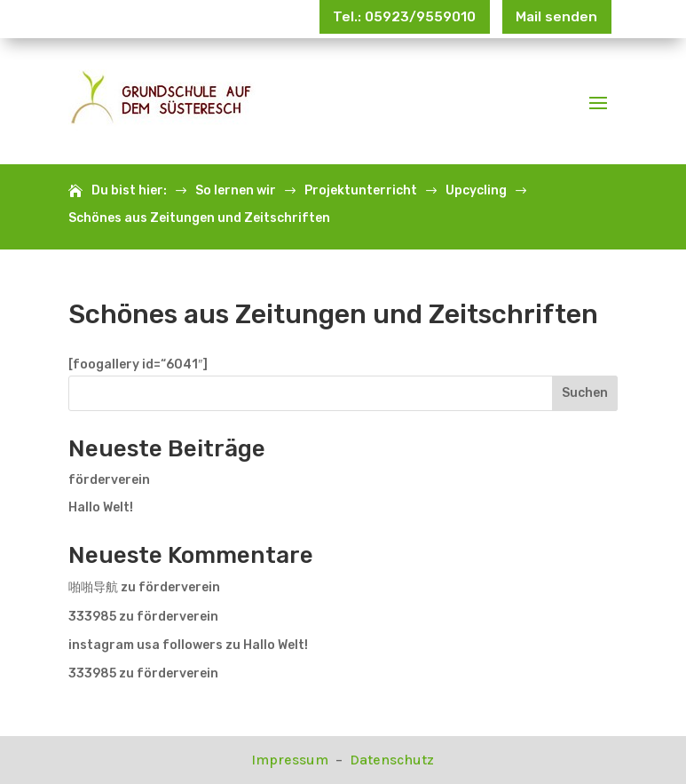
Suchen (585, 393)
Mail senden (549, 19)
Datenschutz (392, 760)
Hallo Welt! (101, 507)
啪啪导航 (93, 587)
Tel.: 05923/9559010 (377, 19)
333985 (92, 617)
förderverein (109, 480)
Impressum (292, 760)
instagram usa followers (146, 645)
